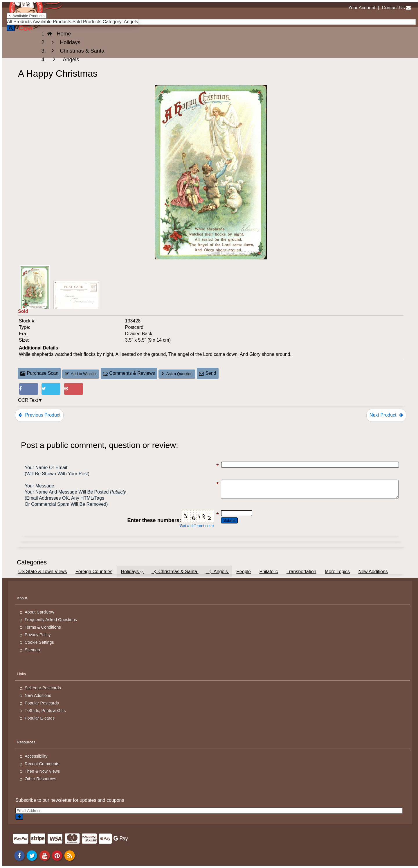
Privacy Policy (38, 635)
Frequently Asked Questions (51, 620)
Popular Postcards (42, 703)
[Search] (11, 28)
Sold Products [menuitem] (87, 22)
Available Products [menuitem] (52, 22)
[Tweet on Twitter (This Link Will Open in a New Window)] (51, 389)
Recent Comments (42, 764)
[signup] (19, 817)
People (244, 572)
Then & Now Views (42, 771)
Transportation (301, 572)
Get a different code (186, 526)
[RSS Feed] (70, 855)
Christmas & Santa (175, 572)
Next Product (386, 415)
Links (21, 674)
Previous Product (39, 415)
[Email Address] (209, 811)
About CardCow (39, 612)
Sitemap (32, 650)
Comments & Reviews (129, 373)
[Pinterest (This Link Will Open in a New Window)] (74, 389)
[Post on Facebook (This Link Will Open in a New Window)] (29, 389)
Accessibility (36, 756)
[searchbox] (211, 22)
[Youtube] (45, 855)
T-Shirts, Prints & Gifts (45, 711)
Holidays (133, 572)
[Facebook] (19, 855)
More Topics (337, 572)
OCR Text (28, 400)
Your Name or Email (46, 468)
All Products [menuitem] (19, 22)
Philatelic (269, 572)
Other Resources (40, 779)
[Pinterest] (57, 855)
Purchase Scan (39, 373)
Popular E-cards (40, 718)
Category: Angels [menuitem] (120, 22)
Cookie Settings (39, 642)
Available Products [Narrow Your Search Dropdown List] (27, 16)
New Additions (373, 572)
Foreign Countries (94, 572)
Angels (217, 572)
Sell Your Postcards (43, 688)
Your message (39, 486)
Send (208, 373)
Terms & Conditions (43, 627)
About (22, 598)
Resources (26, 742)
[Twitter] (32, 855)
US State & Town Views (43, 572)
